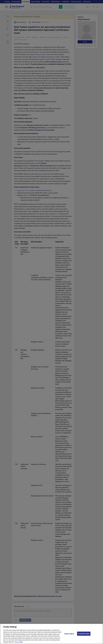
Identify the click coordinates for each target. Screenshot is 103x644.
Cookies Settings (69, 635)
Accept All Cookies (84, 635)
